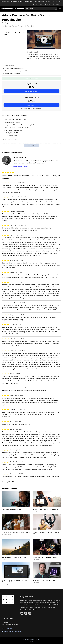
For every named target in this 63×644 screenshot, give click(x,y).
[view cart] (41, 4)
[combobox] (41, 9)
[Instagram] (30, 613)
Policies (32, 642)
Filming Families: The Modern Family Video (16, 532)
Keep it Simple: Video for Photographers (46, 509)
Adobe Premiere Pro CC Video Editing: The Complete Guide (16, 581)
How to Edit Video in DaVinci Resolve (45, 557)
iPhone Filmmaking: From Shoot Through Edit (46, 533)
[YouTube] (22, 613)
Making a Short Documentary (11, 509)
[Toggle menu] (60, 9)
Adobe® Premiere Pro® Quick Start (13, 34)
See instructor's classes (21, 166)
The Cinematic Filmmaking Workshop (14, 557)
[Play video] (44, 40)
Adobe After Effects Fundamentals (44, 580)
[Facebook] (26, 613)
